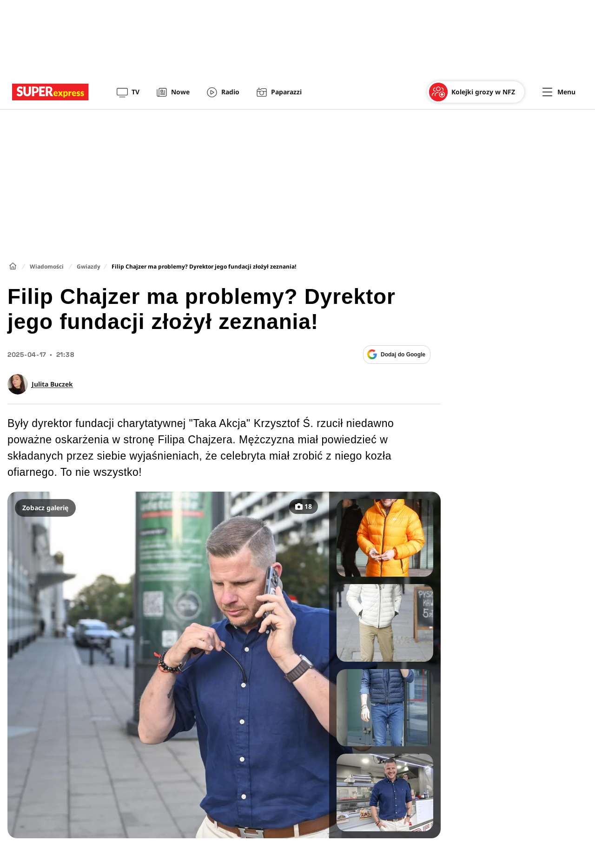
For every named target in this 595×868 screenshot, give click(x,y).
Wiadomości (47, 266)
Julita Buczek (52, 384)
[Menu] (559, 92)
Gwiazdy (89, 266)
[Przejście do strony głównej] (50, 92)
